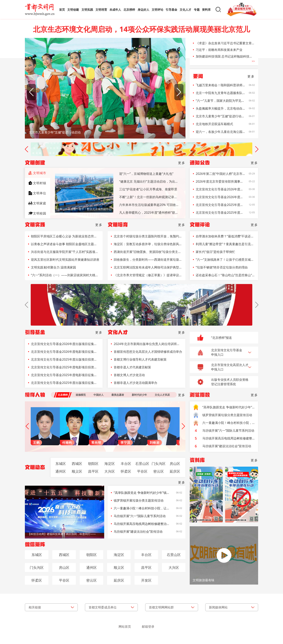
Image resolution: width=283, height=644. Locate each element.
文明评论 (157, 10)
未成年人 (115, 10)
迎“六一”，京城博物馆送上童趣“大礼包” (146, 174)
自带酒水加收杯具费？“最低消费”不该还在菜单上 (225, 236)
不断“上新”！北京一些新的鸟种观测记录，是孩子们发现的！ (149, 197)
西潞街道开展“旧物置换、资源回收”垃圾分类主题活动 (148, 252)
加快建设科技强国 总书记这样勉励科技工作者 (225, 56)
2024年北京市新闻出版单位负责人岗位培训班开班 (148, 344)
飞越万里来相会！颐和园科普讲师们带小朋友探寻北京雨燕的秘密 (220, 85)
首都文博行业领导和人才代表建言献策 (140, 359)
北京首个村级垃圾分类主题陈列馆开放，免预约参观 (148, 236)
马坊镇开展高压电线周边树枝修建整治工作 (142, 524)
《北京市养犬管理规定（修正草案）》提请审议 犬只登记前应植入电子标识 (148, 275)
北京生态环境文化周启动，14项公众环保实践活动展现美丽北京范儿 (141, 29)
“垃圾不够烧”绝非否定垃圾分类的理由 (222, 267)
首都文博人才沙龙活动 (129, 375)
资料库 (206, 10)
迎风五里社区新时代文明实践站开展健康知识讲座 (65, 260)
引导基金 (171, 10)
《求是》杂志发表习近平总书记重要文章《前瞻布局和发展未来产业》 (225, 43)
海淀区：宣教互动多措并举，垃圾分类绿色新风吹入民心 (148, 244)
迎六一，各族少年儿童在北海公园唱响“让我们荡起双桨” (220, 132)
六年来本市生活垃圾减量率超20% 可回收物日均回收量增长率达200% (149, 205)
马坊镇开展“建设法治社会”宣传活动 (138, 532)
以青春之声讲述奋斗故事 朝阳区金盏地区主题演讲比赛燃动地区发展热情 (65, 244)
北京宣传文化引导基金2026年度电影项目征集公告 (220, 197)
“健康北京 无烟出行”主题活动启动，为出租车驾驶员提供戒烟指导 (149, 181)
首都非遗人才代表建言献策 (132, 367)
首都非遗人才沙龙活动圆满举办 (135, 383)
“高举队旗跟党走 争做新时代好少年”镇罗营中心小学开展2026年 (142, 493)
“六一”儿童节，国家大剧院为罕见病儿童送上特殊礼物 (220, 101)
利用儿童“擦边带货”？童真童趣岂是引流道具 (225, 244)
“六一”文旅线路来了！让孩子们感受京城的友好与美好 (225, 260)
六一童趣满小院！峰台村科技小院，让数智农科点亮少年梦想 (142, 508)
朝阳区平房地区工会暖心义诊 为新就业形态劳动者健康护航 (65, 236)
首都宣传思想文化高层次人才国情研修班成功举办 (148, 352)
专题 (197, 10)
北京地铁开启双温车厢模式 (214, 124)
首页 (62, 10)
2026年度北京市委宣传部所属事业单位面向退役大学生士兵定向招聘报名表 (220, 181)
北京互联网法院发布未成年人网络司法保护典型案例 (148, 267)
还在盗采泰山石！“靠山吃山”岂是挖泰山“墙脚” (225, 275)
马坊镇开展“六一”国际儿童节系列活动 (140, 516)
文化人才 (185, 10)
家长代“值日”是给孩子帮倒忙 (216, 252)
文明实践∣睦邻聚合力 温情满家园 (53, 267)
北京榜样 (129, 10)
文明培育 (101, 10)
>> (253, 61)
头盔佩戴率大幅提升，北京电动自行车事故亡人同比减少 (220, 108)
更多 (251, 76)
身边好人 (143, 10)
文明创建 (73, 10)
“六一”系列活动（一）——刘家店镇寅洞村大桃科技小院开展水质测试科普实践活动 (65, 275)
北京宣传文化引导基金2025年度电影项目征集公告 (65, 375)
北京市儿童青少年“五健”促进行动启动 (220, 116)
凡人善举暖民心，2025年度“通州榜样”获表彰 (149, 213)
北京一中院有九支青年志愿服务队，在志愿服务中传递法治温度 (220, 93)
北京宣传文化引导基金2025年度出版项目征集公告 (65, 383)
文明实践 (87, 10)
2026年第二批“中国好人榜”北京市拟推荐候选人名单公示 (220, 174)
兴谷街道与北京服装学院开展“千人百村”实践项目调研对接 (65, 252)
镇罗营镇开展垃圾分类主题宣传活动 (139, 500)
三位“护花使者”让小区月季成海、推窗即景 (148, 189)
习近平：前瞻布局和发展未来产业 (219, 50)
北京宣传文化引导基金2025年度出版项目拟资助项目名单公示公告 (220, 205)
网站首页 (125, 627)
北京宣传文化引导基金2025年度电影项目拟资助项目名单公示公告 (220, 213)
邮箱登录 (148, 627)
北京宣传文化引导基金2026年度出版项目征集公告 (220, 189)
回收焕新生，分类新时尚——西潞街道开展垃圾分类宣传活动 (148, 260)
